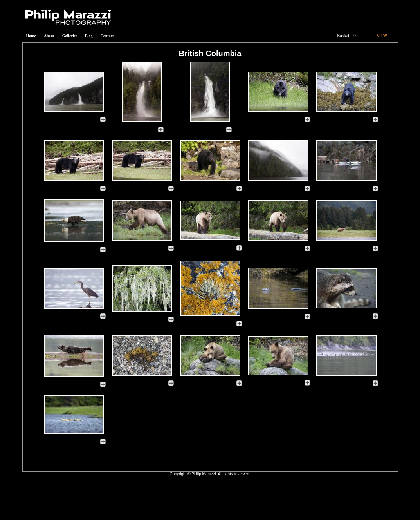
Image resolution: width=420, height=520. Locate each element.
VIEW (382, 36)
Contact (107, 36)
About (49, 36)
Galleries (70, 36)
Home (31, 36)
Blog (89, 36)
